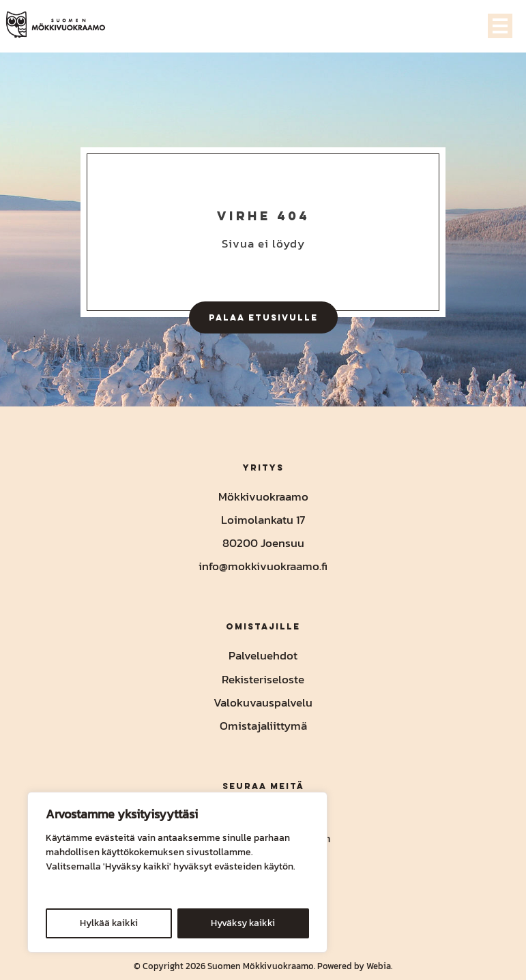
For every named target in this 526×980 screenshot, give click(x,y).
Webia (379, 966)
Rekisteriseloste (263, 679)
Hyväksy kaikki (243, 923)
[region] (177, 872)
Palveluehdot (263, 655)
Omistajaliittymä (263, 726)
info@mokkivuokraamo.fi (263, 566)
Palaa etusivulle (263, 317)
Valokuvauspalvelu (263, 702)
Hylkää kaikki (109, 923)
